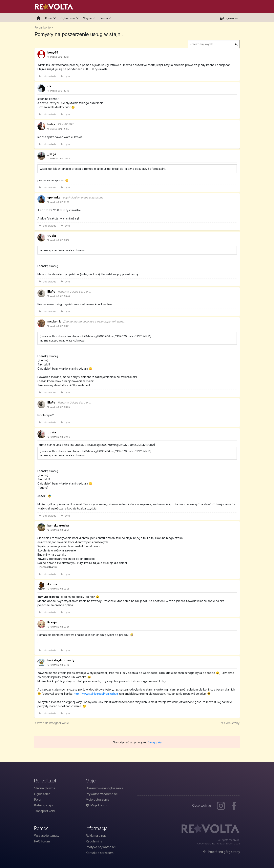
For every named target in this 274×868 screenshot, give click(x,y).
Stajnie (89, 18)
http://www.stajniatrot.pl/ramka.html (96, 694)
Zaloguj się (154, 742)
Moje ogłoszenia (97, 799)
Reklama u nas (96, 836)
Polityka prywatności (101, 847)
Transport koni (44, 811)
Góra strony (230, 723)
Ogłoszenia (69, 18)
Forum (105, 18)
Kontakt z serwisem (100, 853)
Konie (50, 18)
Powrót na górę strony (222, 852)
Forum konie (43, 27)
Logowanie (229, 18)
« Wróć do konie (52, 723)
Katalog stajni (44, 805)
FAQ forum (42, 841)
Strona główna (45, 788)
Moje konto (96, 805)
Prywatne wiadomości (102, 794)
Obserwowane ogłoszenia (104, 788)
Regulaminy (94, 841)
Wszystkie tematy (47, 836)
